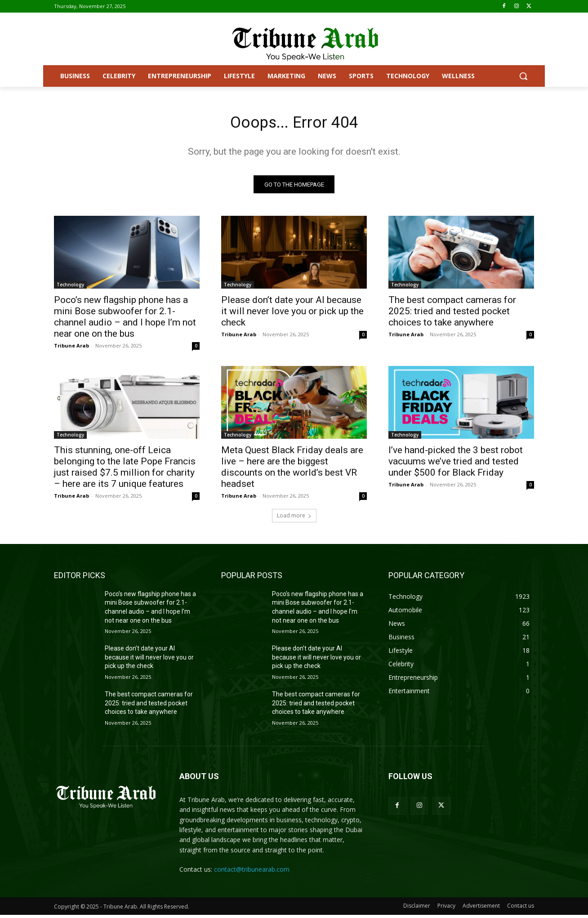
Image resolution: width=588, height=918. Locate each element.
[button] (523, 76)
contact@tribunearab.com (252, 872)
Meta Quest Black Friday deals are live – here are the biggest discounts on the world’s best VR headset (292, 470)
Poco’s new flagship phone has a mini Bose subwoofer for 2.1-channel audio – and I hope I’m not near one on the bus (125, 320)
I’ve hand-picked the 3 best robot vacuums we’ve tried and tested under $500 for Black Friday (456, 464)
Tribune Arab (71, 349)
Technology (70, 288)
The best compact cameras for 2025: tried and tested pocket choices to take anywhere (452, 314)
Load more (294, 519)
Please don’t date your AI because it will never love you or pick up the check (292, 314)
